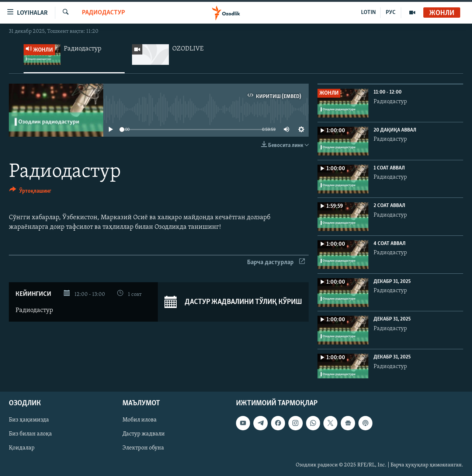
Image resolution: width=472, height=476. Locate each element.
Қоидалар (22, 448)
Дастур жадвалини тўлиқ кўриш (233, 302)
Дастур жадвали (144, 434)
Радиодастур (103, 13)
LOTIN (368, 13)
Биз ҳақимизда (29, 420)
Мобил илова (140, 420)
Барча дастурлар (276, 262)
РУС (391, 13)
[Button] (30, 192)
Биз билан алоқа (30, 434)
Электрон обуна (143, 448)
